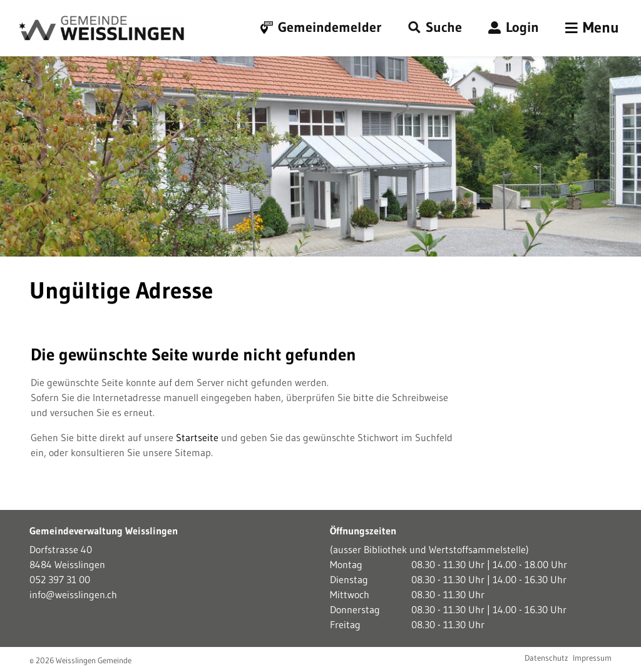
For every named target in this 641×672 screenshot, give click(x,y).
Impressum (592, 658)
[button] (435, 28)
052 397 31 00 (60, 579)
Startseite (197, 437)
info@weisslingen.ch (73, 594)
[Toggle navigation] (592, 28)
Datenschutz (546, 658)
